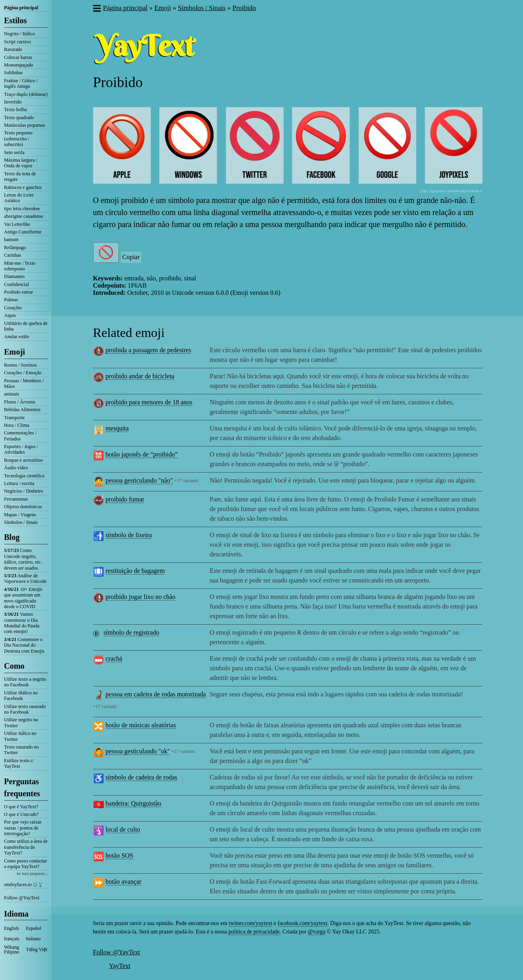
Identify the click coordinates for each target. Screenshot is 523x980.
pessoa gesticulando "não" (139, 480)
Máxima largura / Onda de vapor (21, 163)
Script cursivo (17, 42)
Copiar (131, 257)
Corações (13, 308)
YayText (120, 966)
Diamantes (14, 276)
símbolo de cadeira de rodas (141, 777)
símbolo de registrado (131, 632)
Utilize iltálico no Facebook (21, 696)
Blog (12, 537)
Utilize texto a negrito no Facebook (25, 682)
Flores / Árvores (20, 402)
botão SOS (119, 855)
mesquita (117, 428)
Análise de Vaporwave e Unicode (25, 578)
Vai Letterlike (17, 224)
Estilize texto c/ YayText (19, 763)
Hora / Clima (17, 425)
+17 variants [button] (186, 481)
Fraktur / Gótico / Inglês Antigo (21, 83)
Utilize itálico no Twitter (20, 736)
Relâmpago (15, 248)
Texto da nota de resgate (20, 177)
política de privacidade (254, 932)
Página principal (21, 8)
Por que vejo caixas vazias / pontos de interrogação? (23, 828)
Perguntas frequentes (22, 787)
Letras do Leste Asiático (19, 198)
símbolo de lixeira (129, 535)
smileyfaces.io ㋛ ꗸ (23, 885)
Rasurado (13, 49)
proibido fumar (125, 499)
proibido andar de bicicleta (140, 376)
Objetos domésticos (23, 507)
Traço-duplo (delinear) (26, 94)
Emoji (14, 352)
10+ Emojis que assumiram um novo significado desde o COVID (23, 598)
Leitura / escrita (19, 483)
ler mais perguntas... (32, 873)
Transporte (14, 418)
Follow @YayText (22, 898)
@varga (317, 932)
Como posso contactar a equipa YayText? (25, 864)
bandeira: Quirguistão (133, 803)
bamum (11, 239)
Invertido (13, 102)
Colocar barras (18, 57)
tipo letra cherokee (22, 209)
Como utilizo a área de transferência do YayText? (26, 847)
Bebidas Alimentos (22, 410)
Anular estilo (16, 337)
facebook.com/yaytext (303, 923)
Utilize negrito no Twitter (21, 722)
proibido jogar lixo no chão (140, 597)
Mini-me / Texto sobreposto (20, 266)
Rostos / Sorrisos (20, 365)
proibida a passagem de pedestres (148, 350)
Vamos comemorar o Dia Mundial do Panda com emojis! (22, 623)
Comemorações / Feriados (20, 436)
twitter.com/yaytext (250, 923)
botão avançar (123, 882)
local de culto (123, 829)
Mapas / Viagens (20, 515)
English (11, 928)
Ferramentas (16, 499)
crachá (114, 658)
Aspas (10, 315)
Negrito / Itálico (19, 34)
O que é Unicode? (21, 814)
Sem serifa (14, 152)
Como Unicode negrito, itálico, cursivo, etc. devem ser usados (23, 559)
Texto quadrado (19, 118)
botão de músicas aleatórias (141, 725)
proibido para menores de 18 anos (149, 402)
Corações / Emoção (23, 373)
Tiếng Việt (37, 950)
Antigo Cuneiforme (23, 232)
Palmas (11, 300)
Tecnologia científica (24, 476)
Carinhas (13, 255)
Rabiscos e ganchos (23, 187)
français (12, 939)
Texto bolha (15, 110)
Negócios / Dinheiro (23, 491)
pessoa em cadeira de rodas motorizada (156, 694)
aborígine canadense (24, 216)
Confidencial (16, 284)
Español (34, 928)
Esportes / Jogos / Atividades (21, 449)
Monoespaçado (19, 65)
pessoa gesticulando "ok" (138, 751)
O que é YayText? (21, 807)
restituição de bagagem (135, 571)
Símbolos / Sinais (21, 522)
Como (14, 666)
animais (11, 394)
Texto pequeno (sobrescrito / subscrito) (18, 139)
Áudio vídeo (16, 468)
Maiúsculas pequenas (24, 125)
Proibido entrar (18, 292)
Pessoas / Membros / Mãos (24, 383)
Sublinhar (13, 73)
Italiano (34, 939)
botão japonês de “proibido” (142, 454)
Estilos (15, 20)
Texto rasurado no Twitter (21, 750)
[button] (97, 9)
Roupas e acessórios (23, 460)
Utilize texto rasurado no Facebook (25, 709)
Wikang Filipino (12, 950)
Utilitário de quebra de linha (26, 326)
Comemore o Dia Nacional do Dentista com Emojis (24, 645)
